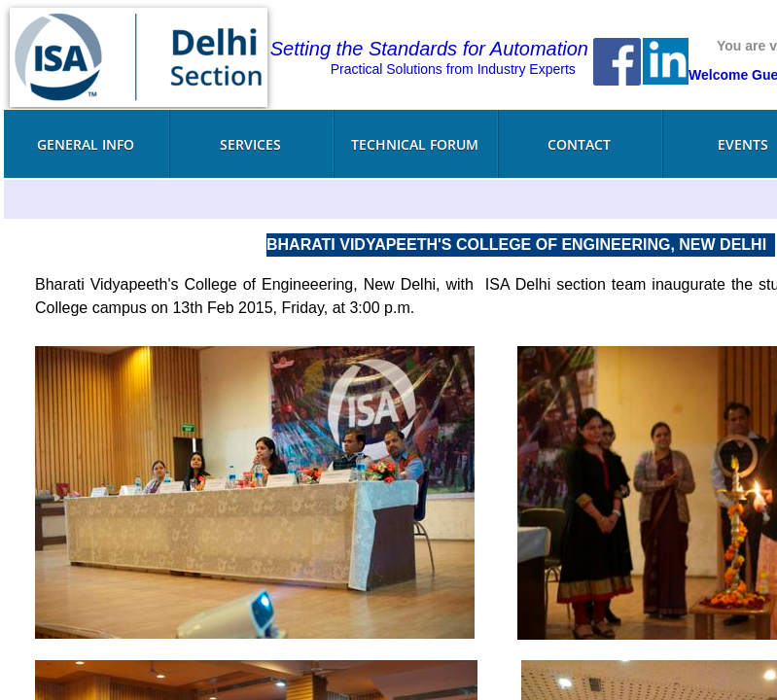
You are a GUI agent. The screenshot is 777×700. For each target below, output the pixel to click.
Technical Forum (415, 144)
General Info (86, 144)
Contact (579, 144)
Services (250, 144)
